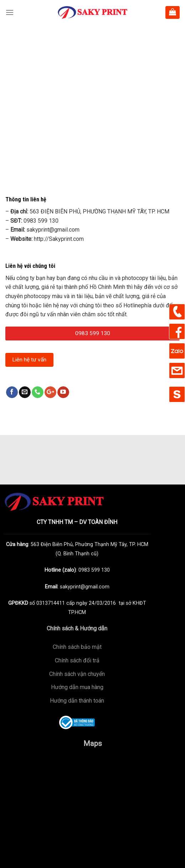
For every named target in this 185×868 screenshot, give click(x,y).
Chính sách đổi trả (77, 660)
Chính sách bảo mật (77, 647)
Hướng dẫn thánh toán (77, 701)
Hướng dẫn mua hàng (77, 687)
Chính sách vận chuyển (77, 674)
